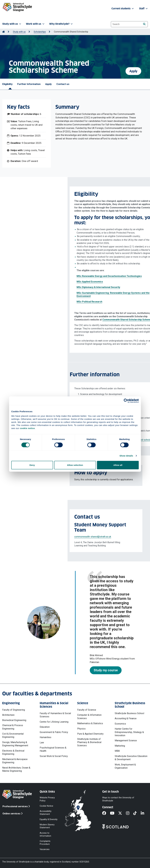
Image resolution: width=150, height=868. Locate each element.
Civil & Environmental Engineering (13, 735)
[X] (122, 813)
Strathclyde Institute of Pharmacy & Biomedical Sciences (89, 742)
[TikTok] (137, 813)
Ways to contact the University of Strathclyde (118, 799)
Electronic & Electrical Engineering (13, 752)
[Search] (144, 24)
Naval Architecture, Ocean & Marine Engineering (16, 769)
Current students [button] (123, 9)
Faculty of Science (87, 710)
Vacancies (45, 849)
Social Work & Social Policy (54, 756)
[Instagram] (130, 813)
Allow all (118, 465)
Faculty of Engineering (14, 710)
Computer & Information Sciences (89, 717)
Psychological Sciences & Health (53, 749)
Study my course (106, 670)
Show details (126, 456)
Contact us (63, 84)
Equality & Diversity (49, 819)
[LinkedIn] (144, 813)
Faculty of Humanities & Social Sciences (55, 715)
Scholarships (40, 32)
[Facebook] (106, 813)
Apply (133, 70)
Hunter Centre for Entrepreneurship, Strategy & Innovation (129, 732)
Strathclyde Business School (129, 713)
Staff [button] (144, 9)
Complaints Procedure (45, 843)
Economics (120, 724)
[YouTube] (114, 813)
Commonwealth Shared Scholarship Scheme (60, 320)
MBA (117, 751)
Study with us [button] (12, 24)
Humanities (45, 737)
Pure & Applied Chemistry (90, 734)
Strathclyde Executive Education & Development (131, 758)
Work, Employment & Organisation (125, 766)
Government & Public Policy (54, 732)
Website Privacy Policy (47, 799)
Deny (32, 465)
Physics (81, 729)
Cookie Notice (46, 806)
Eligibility (7, 84)
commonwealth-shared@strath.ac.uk (25, 537)
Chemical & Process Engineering (13, 727)
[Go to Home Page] (4, 32)
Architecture (8, 715)
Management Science (126, 741)
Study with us (19, 32)
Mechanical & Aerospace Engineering (15, 761)
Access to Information (45, 834)
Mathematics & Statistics (90, 723)
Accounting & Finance (126, 718)
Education (45, 727)
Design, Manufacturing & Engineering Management (15, 744)
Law (42, 743)
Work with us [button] (35, 24)
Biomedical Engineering (14, 720)
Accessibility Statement (46, 813)
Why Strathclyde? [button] (61, 24)
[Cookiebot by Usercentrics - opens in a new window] (126, 401)
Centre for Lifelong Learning (54, 722)
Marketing (120, 746)
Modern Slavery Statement (47, 826)
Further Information (29, 84)
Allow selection (75, 465)
